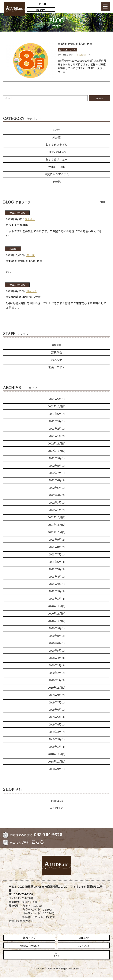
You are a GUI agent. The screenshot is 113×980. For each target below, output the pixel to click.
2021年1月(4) (57, 599)
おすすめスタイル (67, 50)
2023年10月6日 (15, 255)
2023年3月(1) (57, 421)
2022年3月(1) (57, 502)
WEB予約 (41, 9)
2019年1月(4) (57, 747)
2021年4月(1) (57, 577)
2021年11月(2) (56, 525)
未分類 (56, 137)
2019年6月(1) (57, 709)
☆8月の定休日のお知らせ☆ (75, 44)
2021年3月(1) (57, 584)
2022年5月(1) (57, 488)
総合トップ (29, 938)
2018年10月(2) (56, 761)
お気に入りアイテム (57, 174)
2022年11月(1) (56, 443)
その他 (56, 182)
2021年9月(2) (57, 539)
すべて (56, 130)
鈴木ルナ (30, 219)
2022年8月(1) (57, 466)
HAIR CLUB (56, 801)
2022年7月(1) (57, 473)
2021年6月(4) (57, 562)
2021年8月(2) (57, 547)
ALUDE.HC (57, 808)
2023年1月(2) (57, 436)
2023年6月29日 (15, 291)
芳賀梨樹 (81, 55)
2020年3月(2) (57, 665)
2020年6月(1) (57, 643)
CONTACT (84, 945)
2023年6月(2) (57, 414)
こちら (38, 842)
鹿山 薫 (31, 255)
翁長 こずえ (57, 367)
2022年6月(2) (57, 480)
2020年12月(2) (56, 606)
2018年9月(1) (57, 769)
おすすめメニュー (57, 159)
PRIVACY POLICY (29, 945)
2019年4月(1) (57, 724)
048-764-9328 (48, 834)
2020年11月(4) (56, 613)
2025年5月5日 (14, 219)
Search (99, 99)
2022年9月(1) (57, 458)
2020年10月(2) (56, 621)
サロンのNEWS (56, 152)
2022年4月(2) (57, 495)
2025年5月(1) (57, 399)
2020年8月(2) (57, 636)
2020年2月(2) (57, 673)
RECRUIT (41, 4)
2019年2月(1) (57, 739)
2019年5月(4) (57, 717)
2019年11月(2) (56, 687)
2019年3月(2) (57, 732)
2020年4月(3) (57, 658)
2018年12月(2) (56, 754)
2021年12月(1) (56, 517)
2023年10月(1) (56, 406)
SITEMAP (84, 938)
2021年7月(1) (57, 554)
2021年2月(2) (57, 591)
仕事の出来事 (57, 167)
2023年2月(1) (57, 428)
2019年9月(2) (57, 695)
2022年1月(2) (57, 510)
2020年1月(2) (57, 680)
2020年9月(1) (57, 628)
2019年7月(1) (57, 702)
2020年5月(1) (57, 650)
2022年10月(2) (56, 451)
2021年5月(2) (57, 569)
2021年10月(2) (56, 532)
